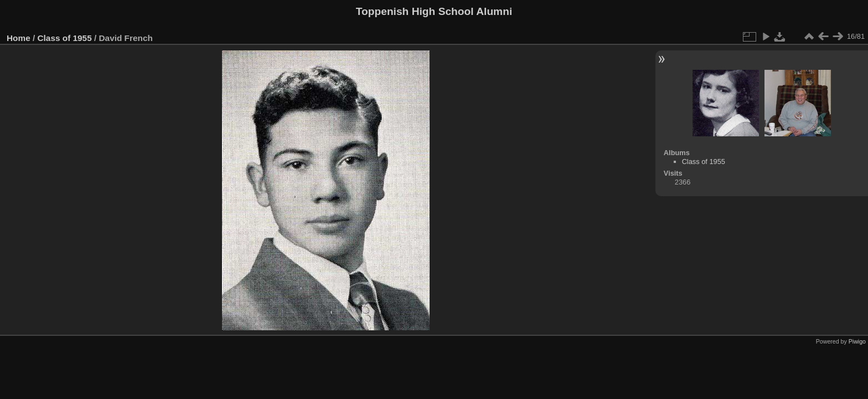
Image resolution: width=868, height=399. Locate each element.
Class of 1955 (65, 38)
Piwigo (857, 341)
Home (19, 38)
